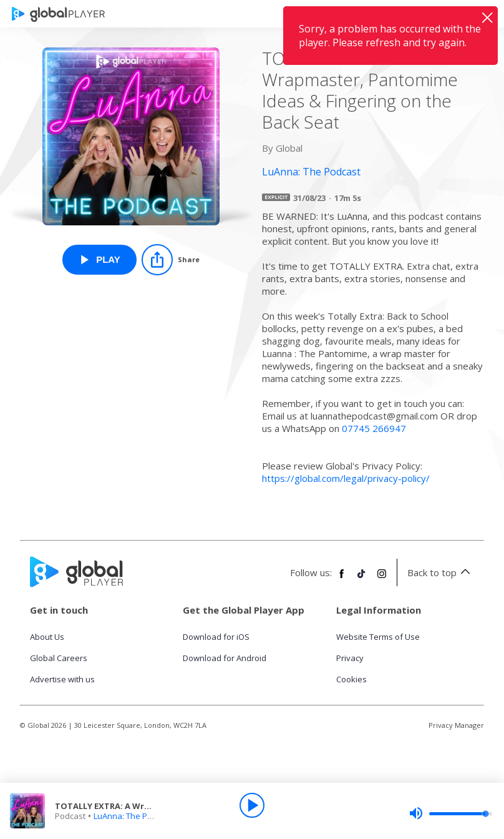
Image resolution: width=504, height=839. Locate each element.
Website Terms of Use (378, 637)
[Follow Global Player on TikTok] (362, 579)
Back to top (441, 572)
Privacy (350, 658)
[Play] (252, 805)
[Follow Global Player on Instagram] (382, 579)
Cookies (351, 679)
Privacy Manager (456, 725)
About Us (47, 637)
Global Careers (59, 658)
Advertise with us (62, 679)
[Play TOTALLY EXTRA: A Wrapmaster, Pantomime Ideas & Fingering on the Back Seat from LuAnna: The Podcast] (99, 260)
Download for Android (225, 658)
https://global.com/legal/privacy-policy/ (346, 478)
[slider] (450, 813)
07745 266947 (374, 428)
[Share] (171, 260)
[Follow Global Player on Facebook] (342, 579)
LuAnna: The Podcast (133, 816)
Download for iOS (216, 637)
